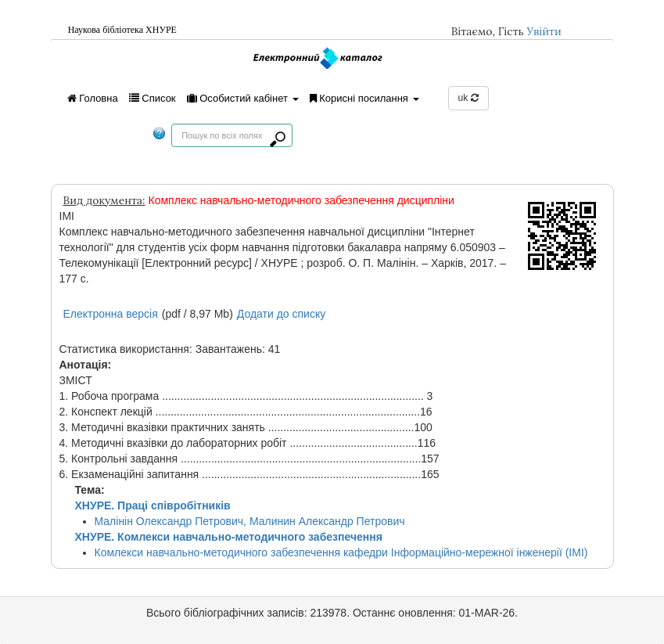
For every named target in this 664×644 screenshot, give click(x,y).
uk (468, 98)
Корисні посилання (364, 98)
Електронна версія (111, 314)
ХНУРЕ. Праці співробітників (153, 505)
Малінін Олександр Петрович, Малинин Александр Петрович (250, 521)
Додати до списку (281, 314)
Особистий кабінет (243, 98)
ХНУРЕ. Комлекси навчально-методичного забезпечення (229, 537)
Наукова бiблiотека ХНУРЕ (122, 30)
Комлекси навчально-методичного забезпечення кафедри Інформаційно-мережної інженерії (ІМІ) (341, 552)
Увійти (544, 31)
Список (153, 98)
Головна (93, 98)
